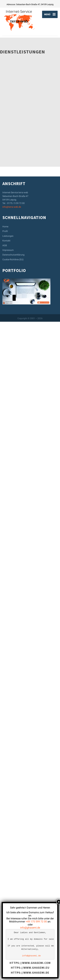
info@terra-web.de (12, 865)
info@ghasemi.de (30, 928)
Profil (5, 889)
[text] (30, 944)
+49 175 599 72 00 (36, 922)
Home (5, 885)
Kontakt (6, 899)
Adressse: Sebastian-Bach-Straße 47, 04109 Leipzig (30, 4)
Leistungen (8, 894)
